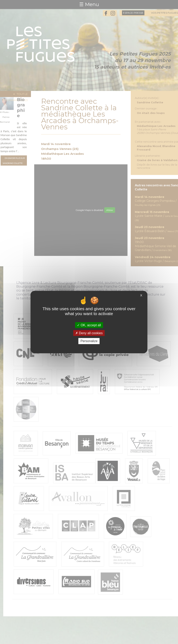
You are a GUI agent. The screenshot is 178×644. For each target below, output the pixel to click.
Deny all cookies (89, 333)
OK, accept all (89, 325)
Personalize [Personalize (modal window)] (89, 341)
